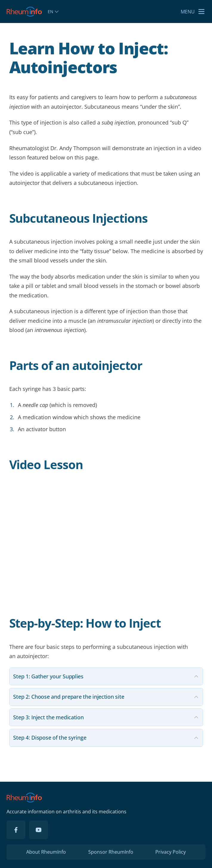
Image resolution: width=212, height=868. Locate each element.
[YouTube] (38, 830)
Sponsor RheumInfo (111, 852)
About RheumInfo (46, 852)
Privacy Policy (171, 852)
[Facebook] (16, 830)
